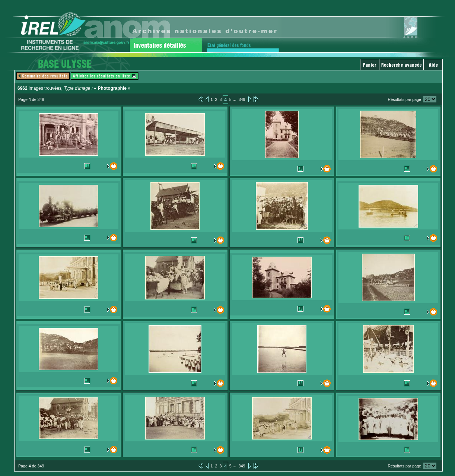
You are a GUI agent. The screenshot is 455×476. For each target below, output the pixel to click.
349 (242, 99)
